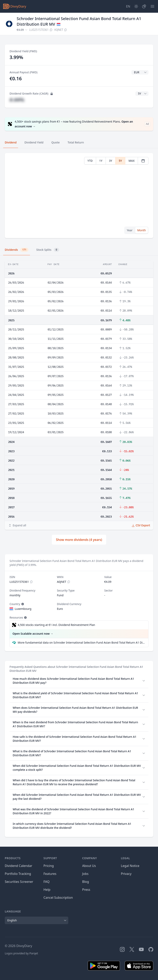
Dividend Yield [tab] (34, 142)
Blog (86, 882)
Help (47, 890)
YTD (90, 161)
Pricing (49, 866)
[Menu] (152, 6)
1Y (101, 161)
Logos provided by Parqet (21, 953)
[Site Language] (128, 6)
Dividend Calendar (18, 866)
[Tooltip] (22, 604)
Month (142, 230)
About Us (89, 866)
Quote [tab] (56, 142)
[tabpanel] (79, 196)
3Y (111, 161)
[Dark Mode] (136, 6)
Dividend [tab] (11, 142)
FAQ (46, 882)
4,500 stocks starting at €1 (56, 625)
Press (86, 890)
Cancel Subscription (58, 898)
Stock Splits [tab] (48, 250)
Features (50, 874)
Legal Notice (130, 866)
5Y (120, 161)
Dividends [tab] (17, 250)
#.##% (17, 100)
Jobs (85, 874)
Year (130, 230)
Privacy (126, 874)
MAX (132, 161)
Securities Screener (19, 882)
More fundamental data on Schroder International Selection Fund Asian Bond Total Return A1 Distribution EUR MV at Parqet (81, 643)
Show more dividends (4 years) (79, 540)
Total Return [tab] (76, 142)
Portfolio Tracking (18, 874)
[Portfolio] (144, 6)
